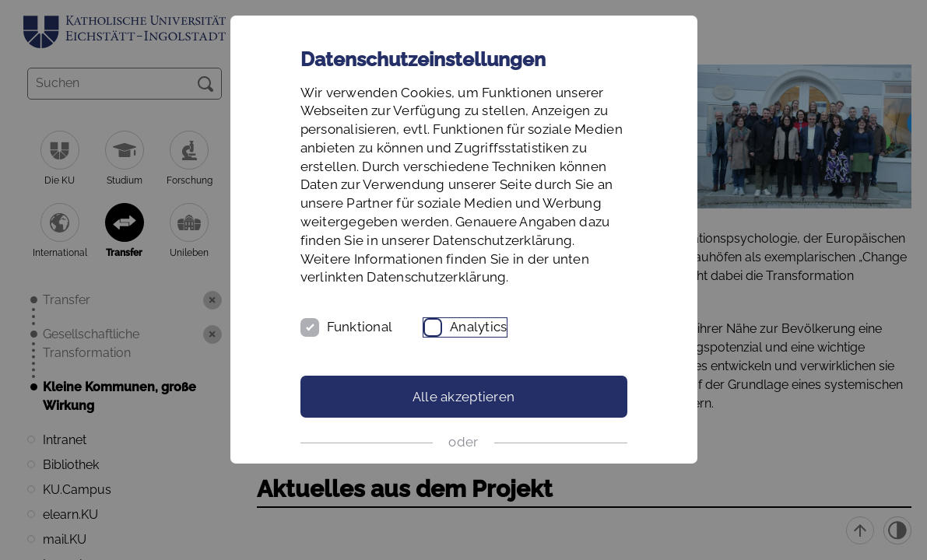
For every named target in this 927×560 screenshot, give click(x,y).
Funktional (360, 327)
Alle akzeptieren (464, 397)
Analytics (478, 327)
